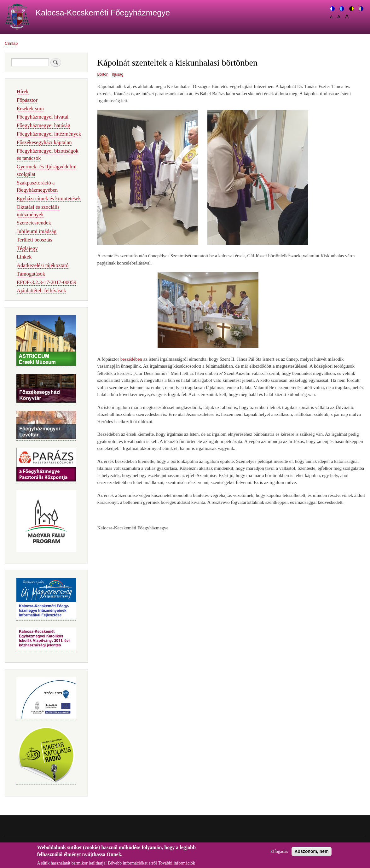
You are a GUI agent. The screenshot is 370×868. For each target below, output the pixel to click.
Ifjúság (118, 74)
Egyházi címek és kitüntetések (49, 198)
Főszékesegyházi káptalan (44, 142)
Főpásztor (27, 100)
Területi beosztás (35, 240)
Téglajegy (27, 248)
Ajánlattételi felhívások (41, 291)
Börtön (103, 74)
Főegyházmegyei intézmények (49, 134)
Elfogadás (279, 854)
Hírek (23, 92)
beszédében (131, 359)
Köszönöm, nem (311, 853)
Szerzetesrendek (34, 223)
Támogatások (31, 274)
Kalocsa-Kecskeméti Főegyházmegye (103, 13)
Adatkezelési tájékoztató (43, 265)
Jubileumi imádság (37, 231)
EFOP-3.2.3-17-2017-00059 (46, 282)
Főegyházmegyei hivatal (43, 117)
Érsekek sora (30, 109)
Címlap (11, 43)
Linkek (24, 257)
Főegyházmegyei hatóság (43, 125)
